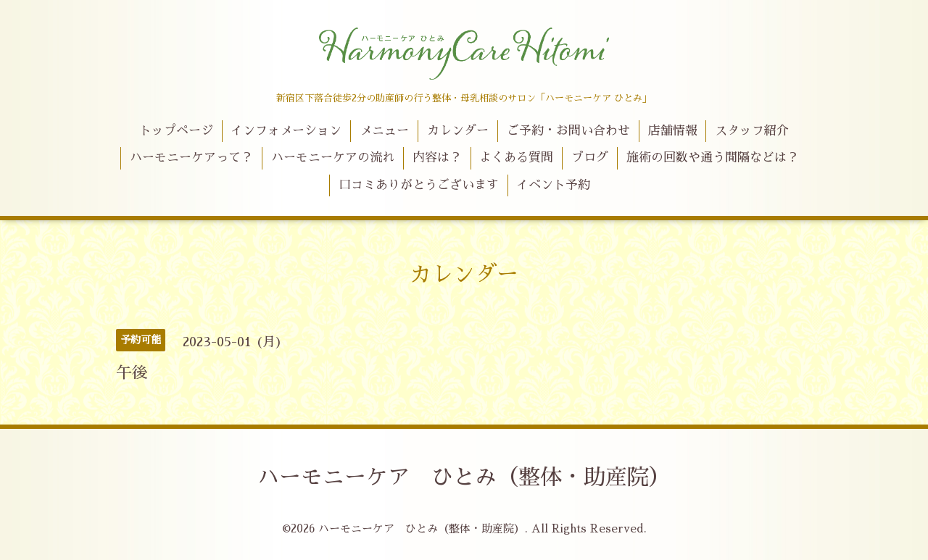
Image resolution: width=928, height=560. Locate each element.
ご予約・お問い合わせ (568, 131)
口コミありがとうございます (419, 185)
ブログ (590, 158)
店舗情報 (673, 131)
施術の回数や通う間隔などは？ (713, 158)
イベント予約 (553, 185)
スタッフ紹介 (752, 131)
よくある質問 (516, 158)
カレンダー (458, 131)
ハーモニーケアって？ (191, 158)
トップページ (176, 131)
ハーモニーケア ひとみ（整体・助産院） (464, 477)
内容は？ (437, 158)
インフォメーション (286, 131)
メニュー (384, 131)
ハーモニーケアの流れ (333, 158)
